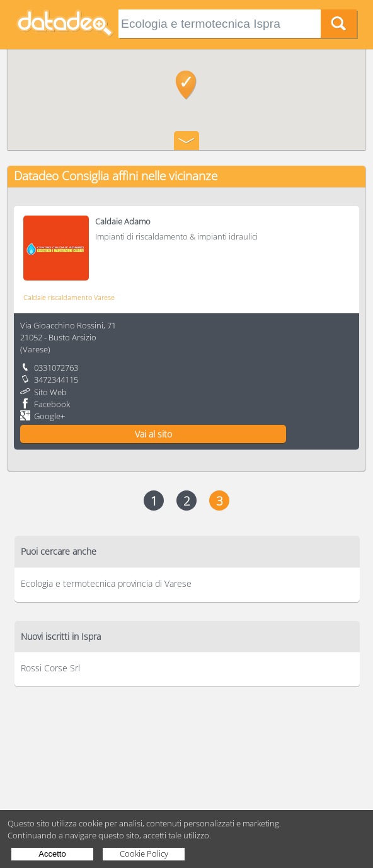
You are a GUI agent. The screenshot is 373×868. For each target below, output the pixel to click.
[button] (186, 85)
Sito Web (50, 392)
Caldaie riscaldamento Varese (69, 297)
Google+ (49, 416)
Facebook (52, 404)
